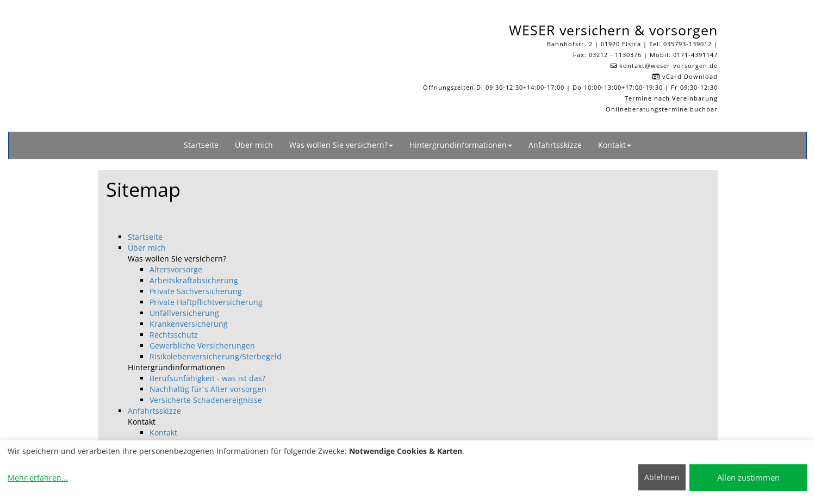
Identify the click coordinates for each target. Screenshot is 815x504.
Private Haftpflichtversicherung (206, 302)
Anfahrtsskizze (555, 145)
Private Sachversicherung (196, 291)
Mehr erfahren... (38, 478)
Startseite (201, 145)
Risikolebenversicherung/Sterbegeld (216, 356)
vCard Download (685, 76)
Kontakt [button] (615, 145)
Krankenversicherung (189, 324)
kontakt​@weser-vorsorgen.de (668, 66)
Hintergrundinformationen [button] (461, 145)
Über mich (254, 145)
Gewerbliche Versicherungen (202, 346)
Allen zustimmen (748, 477)
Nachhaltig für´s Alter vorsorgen (208, 389)
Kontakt (163, 433)
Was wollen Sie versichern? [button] (341, 145)
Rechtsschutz (174, 335)
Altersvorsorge (176, 269)
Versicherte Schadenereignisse (206, 400)
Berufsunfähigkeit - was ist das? (207, 378)
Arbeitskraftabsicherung (194, 280)
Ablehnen (662, 477)
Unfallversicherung (184, 313)
